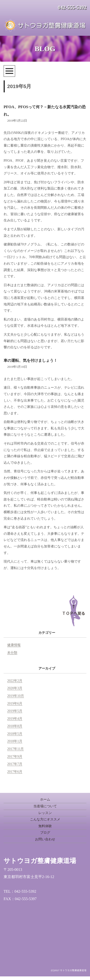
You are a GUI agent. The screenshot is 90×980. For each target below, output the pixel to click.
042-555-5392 (72, 7)
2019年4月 (15, 719)
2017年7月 (15, 764)
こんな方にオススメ (45, 819)
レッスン (45, 813)
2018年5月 (15, 734)
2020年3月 (15, 688)
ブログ (45, 833)
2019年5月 (15, 711)
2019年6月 (15, 704)
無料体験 (45, 826)
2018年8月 (15, 726)
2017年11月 (15, 749)
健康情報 (14, 645)
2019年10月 (16, 696)
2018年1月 (15, 741)
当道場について (45, 806)
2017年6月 (15, 772)
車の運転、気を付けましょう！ (30, 360)
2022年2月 (15, 681)
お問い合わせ (45, 839)
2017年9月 (15, 757)
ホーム (45, 799)
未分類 (12, 653)
